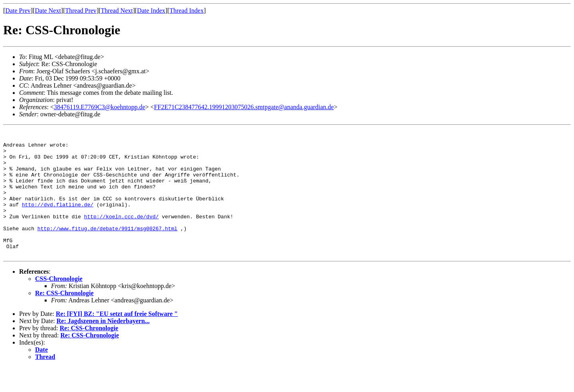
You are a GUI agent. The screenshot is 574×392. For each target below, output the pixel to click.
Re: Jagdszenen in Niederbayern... (103, 346)
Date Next (48, 11)
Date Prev (18, 11)
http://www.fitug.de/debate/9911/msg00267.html (107, 249)
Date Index (151, 11)
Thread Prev (81, 11)
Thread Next (117, 11)
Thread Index (187, 11)
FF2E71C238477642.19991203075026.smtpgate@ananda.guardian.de (244, 107)
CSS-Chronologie (59, 304)
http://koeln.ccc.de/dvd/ (121, 234)
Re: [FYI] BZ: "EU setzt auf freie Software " (117, 339)
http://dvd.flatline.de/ (58, 220)
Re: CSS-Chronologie (64, 318)
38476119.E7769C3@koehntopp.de (99, 107)
